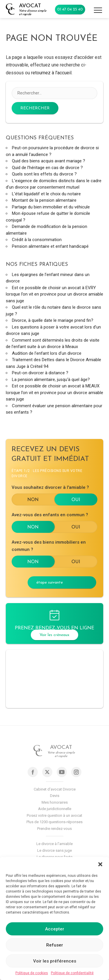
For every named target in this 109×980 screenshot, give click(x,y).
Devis (55, 796)
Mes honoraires (55, 802)
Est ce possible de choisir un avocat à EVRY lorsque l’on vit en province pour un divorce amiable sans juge (54, 294)
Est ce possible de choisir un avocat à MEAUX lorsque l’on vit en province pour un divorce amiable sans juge (54, 392)
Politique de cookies (32, 973)
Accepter (55, 929)
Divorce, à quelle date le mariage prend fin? (53, 320)
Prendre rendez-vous (54, 829)
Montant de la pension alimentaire (44, 200)
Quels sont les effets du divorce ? (44, 174)
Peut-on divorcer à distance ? (40, 373)
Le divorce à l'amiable (54, 844)
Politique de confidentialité (72, 973)
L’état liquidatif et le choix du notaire (46, 194)
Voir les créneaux (54, 635)
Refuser (55, 945)
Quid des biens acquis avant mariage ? (49, 161)
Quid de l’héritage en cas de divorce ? (47, 168)
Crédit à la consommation (37, 240)
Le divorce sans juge (54, 850)
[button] (100, 864)
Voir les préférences (55, 961)
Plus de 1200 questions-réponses (54, 822)
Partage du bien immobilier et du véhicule (51, 207)
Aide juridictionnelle (55, 809)
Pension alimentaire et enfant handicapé (50, 246)
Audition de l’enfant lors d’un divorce (47, 353)
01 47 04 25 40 (70, 9)
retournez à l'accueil (51, 73)
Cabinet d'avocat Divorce (55, 789)
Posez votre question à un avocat (54, 815)
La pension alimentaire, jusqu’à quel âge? (51, 380)
